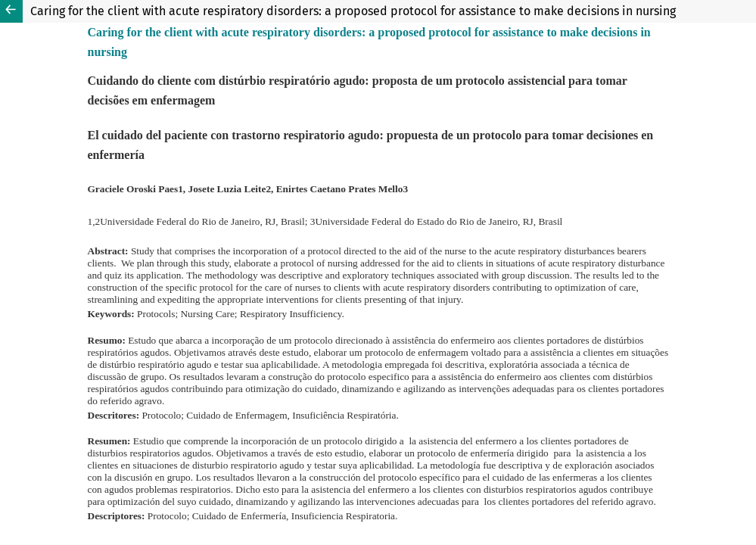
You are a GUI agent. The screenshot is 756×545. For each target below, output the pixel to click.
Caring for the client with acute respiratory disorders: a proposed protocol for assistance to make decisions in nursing (353, 11)
